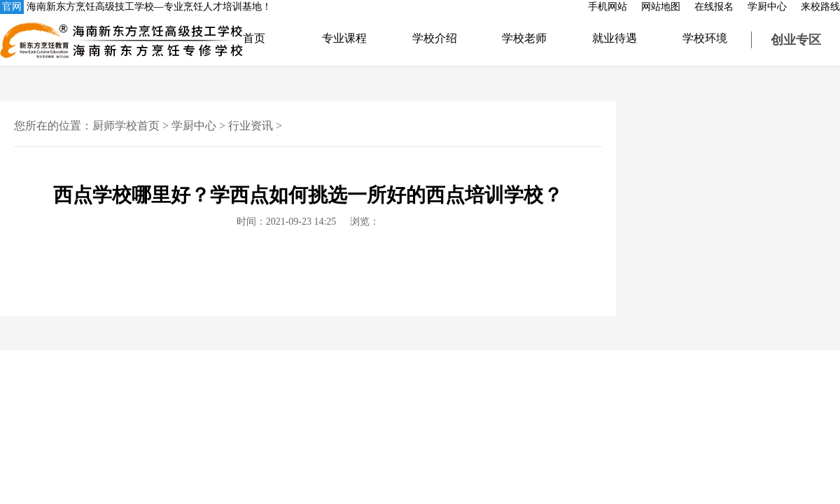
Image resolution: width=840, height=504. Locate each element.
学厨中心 (767, 7)
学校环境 (705, 38)
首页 (254, 38)
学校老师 (524, 38)
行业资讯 (251, 126)
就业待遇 (615, 38)
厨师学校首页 (126, 126)
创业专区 (796, 40)
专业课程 (344, 38)
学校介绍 (435, 38)
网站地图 (661, 7)
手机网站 (608, 7)
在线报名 (714, 7)
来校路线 (820, 7)
